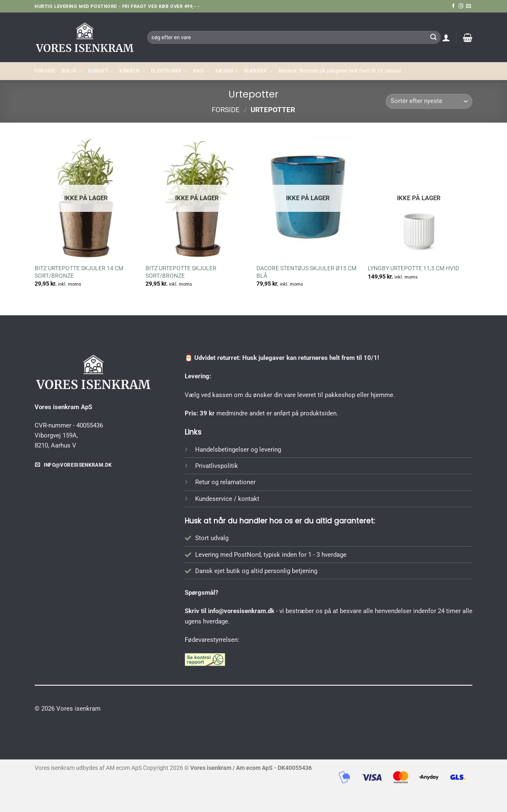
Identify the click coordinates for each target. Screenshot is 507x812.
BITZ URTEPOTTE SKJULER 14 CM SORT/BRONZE (79, 272)
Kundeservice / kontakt (227, 499)
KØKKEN (132, 71)
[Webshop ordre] (429, 102)
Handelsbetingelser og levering (238, 450)
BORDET (101, 71)
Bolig (72, 71)
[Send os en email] (468, 6)
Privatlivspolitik (217, 466)
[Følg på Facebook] (453, 6)
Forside (45, 71)
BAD (201, 71)
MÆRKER (259, 71)
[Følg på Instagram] (461, 6)
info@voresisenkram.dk (241, 611)
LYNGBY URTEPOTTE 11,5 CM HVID (413, 268)
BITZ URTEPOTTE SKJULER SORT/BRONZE (181, 272)
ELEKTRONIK (169, 71)
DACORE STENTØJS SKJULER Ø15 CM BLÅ (306, 272)
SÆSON (227, 71)
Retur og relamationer (225, 482)
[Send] (433, 37)
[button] (446, 38)
